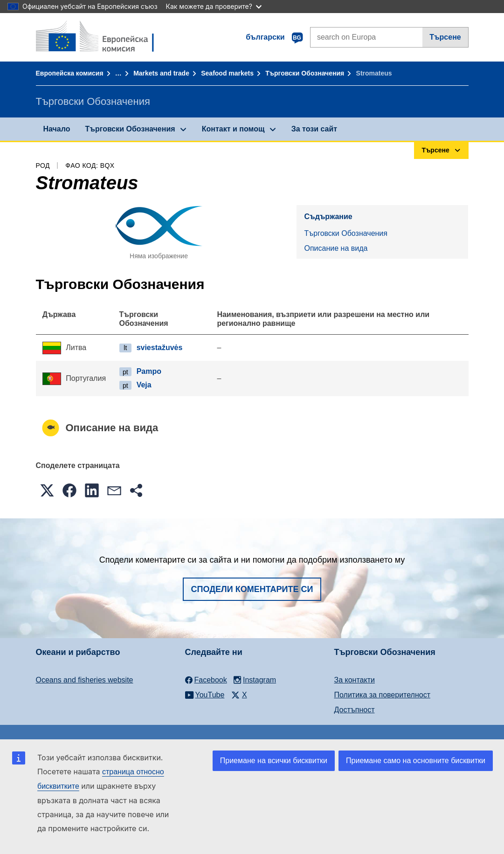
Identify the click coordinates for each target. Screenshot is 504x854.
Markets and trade (161, 73)
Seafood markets (227, 73)
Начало (57, 129)
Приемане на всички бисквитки (274, 761)
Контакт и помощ (233, 129)
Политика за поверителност (383, 695)
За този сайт (314, 129)
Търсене (445, 37)
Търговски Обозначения (305, 73)
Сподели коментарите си (252, 589)
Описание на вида (336, 248)
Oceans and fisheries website (85, 680)
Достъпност (355, 710)
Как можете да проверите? (214, 6)
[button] (47, 490)
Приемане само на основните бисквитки (416, 761)
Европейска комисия (70, 73)
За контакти (355, 680)
